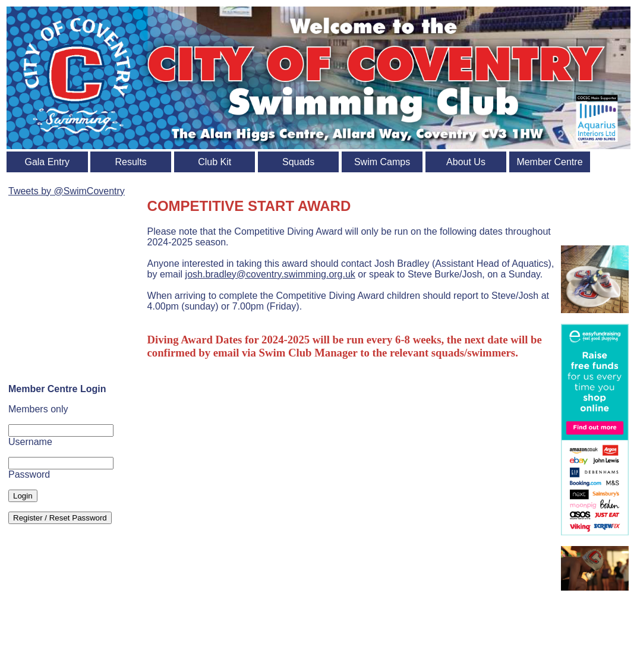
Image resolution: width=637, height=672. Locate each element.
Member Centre (549, 162)
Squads (298, 162)
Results (131, 162)
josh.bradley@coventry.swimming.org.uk (270, 274)
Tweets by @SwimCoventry (67, 191)
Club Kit (215, 162)
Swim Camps (382, 162)
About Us (466, 162)
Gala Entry (47, 162)
